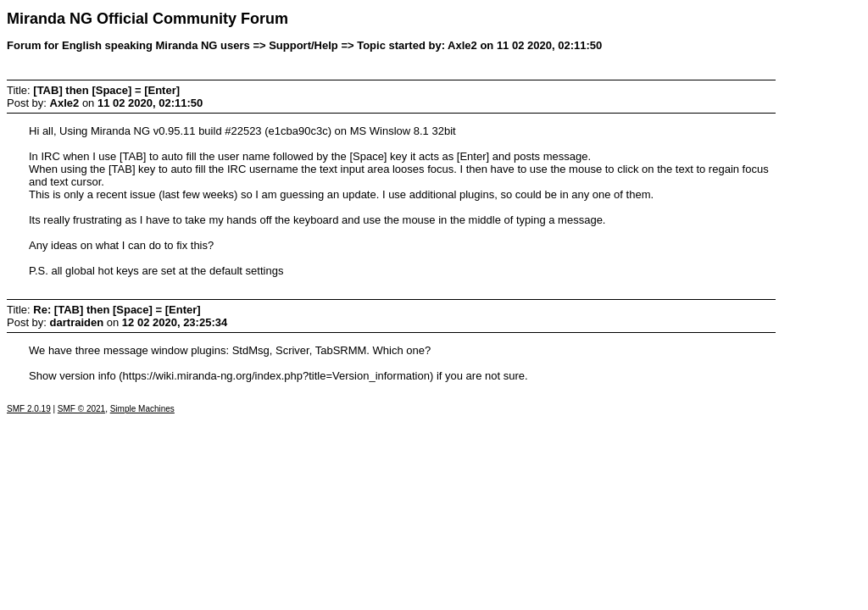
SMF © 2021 (81, 409)
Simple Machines (142, 409)
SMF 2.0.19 (29, 409)
